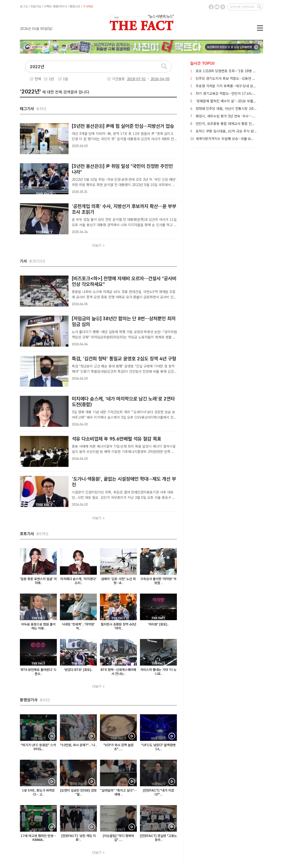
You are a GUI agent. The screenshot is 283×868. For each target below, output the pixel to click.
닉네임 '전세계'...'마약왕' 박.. (78, 626)
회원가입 (36, 6)
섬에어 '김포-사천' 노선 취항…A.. (118, 581)
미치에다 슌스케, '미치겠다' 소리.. (78, 581)
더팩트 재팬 (51, 6)
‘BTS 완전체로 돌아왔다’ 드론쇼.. (38, 672)
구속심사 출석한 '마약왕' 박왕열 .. (158, 581)
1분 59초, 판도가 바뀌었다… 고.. (38, 792)
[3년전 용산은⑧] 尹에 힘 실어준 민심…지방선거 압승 (123, 126)
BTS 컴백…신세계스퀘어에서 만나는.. (118, 672)
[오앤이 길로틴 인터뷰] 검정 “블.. (78, 792)
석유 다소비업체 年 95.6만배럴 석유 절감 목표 (117, 439)
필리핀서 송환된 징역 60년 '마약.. (119, 626)
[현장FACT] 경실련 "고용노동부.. (158, 838)
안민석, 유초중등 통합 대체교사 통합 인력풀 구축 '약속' (235, 124)
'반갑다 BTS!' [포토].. (78, 670)
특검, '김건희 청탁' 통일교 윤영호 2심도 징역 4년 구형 (124, 359)
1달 (66, 79)
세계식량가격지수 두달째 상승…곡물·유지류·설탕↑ (232, 139)
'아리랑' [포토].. (158, 624)
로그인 (24, 6)
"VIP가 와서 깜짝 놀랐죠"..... (119, 747)
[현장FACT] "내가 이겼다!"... (158, 792)
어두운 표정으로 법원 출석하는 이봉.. (38, 626)
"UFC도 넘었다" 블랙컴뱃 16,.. (158, 747)
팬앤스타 (75, 6)
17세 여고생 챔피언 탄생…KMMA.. (38, 838)
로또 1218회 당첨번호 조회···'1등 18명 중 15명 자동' (234, 71)
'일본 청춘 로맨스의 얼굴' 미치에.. (38, 581)
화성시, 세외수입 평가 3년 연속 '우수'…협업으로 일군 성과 (238, 116)
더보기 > (98, 246)
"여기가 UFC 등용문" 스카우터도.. (38, 747)
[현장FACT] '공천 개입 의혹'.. (78, 838)
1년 (51, 79)
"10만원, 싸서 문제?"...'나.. (78, 745)
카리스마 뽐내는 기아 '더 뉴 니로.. (158, 672)
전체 (38, 79)
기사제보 (88, 6)
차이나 (63, 6)
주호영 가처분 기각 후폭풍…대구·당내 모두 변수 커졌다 (235, 86)
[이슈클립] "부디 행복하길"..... (118, 838)
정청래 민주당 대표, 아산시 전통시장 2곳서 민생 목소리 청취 (239, 109)
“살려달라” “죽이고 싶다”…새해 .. (118, 792)
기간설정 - (141, 79)
